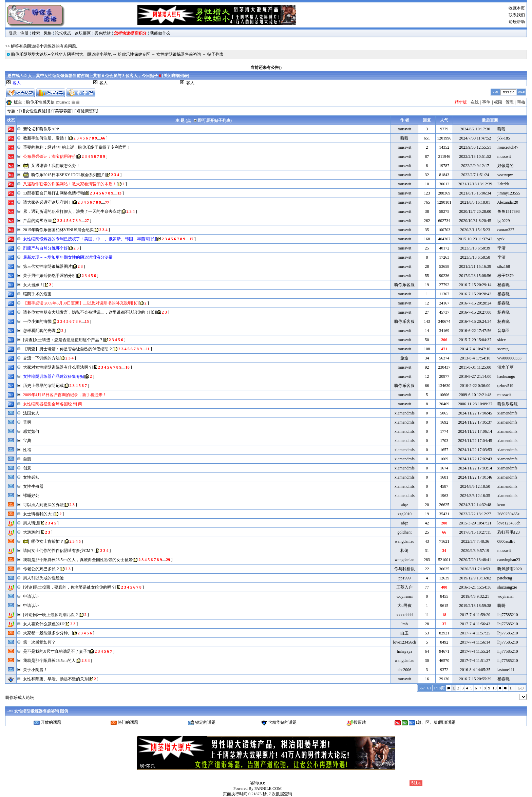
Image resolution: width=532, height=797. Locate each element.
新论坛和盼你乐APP (41, 129)
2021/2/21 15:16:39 (475, 266)
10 (494, 688)
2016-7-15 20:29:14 (475, 285)
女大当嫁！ (33, 285)
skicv (502, 340)
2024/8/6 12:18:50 (475, 486)
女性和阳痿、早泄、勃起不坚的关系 (56, 679)
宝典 (27, 441)
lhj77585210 (508, 615)
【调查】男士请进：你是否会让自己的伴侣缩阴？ (68, 349)
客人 (103, 83)
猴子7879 (506, 276)
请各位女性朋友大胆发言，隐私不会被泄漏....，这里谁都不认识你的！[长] (90, 312)
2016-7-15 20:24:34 (475, 321)
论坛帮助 (517, 22)
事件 (486, 102)
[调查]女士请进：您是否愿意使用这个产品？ (63, 340)
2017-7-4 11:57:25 (475, 633)
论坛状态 (63, 33)
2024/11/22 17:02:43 (475, 459)
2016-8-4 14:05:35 (475, 670)
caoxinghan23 (509, 560)
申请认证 (31, 596)
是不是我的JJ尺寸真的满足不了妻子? (56, 651)
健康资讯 (89, 111)
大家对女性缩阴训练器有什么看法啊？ (58, 367)
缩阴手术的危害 (37, 294)
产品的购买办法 (37, 221)
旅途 (404, 358)
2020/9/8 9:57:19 (475, 551)
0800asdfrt (506, 541)
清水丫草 (506, 367)
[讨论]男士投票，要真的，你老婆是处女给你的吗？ (69, 587)
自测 (27, 459)
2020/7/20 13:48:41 (475, 560)
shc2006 (404, 670)
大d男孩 (404, 606)
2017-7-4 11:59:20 (475, 615)
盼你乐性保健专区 (134, 54)
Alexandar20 (508, 202)
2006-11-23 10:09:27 (475, 404)
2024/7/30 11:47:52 (475, 138)
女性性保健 (36, 111)
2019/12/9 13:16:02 (475, 578)
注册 (24, 33)
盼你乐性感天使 (40, 102)
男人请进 (31, 523)
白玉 (404, 633)
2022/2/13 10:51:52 (475, 156)
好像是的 (506, 166)
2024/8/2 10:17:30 (475, 129)
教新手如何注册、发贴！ (45, 138)
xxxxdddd (404, 615)
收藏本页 (517, 8)
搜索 (36, 33)
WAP (521, 92)
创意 (27, 468)
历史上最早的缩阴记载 (43, 386)
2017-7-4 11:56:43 (475, 624)
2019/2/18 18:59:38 (475, 606)
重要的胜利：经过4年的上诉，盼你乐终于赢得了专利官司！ (77, 147)
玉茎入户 (404, 587)
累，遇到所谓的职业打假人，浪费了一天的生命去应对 (72, 211)
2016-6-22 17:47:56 (475, 331)
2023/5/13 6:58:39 (475, 248)
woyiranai (404, 596)
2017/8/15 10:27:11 (475, 532)
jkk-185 (504, 138)
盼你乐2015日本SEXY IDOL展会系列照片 (68, 175)
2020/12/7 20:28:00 (475, 211)
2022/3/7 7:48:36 (475, 541)
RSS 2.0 (509, 92)
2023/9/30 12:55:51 (475, 147)
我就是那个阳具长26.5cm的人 (50, 661)
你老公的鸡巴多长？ (41, 569)
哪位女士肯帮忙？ (47, 541)
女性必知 (31, 477)
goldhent (404, 532)
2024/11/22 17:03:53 (475, 450)
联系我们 (517, 15)
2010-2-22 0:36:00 (475, 386)
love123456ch (509, 523)
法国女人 (31, 413)
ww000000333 (509, 358)
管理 (510, 102)
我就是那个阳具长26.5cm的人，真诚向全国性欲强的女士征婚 (78, 560)
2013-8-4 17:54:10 (475, 358)
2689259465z (508, 514)
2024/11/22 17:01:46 (475, 477)
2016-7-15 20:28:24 (475, 303)
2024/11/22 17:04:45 (475, 441)
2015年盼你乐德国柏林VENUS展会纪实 (58, 230)
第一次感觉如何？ (39, 642)
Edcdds (503, 184)
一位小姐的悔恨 (37, 321)
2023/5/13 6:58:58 (475, 257)
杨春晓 (503, 285)
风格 (47, 33)
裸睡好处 (31, 496)
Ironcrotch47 (508, 147)
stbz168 (504, 266)
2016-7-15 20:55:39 (475, 679)
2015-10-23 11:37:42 (475, 239)
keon (501, 505)
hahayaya (405, 651)
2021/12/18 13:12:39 (475, 184)
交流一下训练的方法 (41, 358)
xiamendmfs (405, 413)
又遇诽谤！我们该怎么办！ (56, 166)
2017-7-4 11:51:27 (475, 661)
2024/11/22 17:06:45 (475, 413)
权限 (498, 102)
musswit (63, 102)
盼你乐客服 (404, 285)
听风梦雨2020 (510, 569)
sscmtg (503, 349)
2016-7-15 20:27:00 (475, 312)
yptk (501, 239)
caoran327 (506, 230)
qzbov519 (505, 386)
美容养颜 (63, 111)
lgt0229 (504, 221)
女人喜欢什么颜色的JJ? (44, 624)
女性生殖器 (33, 486)
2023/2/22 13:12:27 (475, 514)
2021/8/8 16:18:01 (475, 202)
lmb (405, 624)
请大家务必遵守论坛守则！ (47, 202)
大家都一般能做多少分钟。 (47, 633)
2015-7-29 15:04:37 (475, 340)
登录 (13, 33)
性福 (27, 450)
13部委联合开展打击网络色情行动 (54, 193)
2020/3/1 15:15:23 (475, 230)
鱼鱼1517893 (509, 211)
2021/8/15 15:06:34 (475, 193)
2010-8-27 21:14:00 (475, 376)
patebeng (505, 578)
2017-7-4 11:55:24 (475, 651)
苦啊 (27, 422)
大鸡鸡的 (31, 532)
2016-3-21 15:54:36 (475, 587)
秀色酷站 (102, 33)
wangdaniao (404, 541)
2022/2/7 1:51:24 (475, 175)
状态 (11, 120)
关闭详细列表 (176, 76)
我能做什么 (160, 33)
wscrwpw (505, 175)
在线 (475, 102)
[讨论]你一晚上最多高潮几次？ (51, 615)
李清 (501, 248)
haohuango (506, 376)
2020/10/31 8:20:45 (475, 221)
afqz (405, 505)
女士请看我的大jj (39, 514)
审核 (521, 102)
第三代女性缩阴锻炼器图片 (47, 266)
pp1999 (404, 578)
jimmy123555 (509, 193)
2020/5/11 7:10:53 (475, 569)
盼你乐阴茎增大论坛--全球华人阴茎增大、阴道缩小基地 (61, 54)
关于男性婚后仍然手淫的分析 (50, 276)
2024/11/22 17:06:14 (475, 431)
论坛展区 (83, 33)
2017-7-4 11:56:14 (475, 642)
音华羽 (503, 331)
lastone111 (506, 670)
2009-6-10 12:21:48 (475, 395)
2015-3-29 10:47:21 (475, 523)
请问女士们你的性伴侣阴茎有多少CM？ (59, 551)
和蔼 (404, 551)
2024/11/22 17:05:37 (475, 422)
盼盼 (501, 129)
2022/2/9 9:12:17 (475, 166)
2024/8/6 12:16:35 (475, 496)
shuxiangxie (507, 587)
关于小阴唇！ (35, 670)
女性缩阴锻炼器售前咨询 (179, 54)
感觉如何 (31, 431)
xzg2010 (405, 514)
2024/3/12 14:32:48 (475, 505)
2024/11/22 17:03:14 (475, 468)
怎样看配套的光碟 (39, 331)
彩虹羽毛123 (509, 532)
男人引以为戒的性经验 (43, 578)
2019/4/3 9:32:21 (475, 596)
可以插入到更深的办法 (43, 505)
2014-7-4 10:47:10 (475, 349)
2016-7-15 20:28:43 (475, 294)
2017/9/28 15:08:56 (475, 276)
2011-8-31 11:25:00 (475, 367)
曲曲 (76, 102)
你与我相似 (404, 569)
